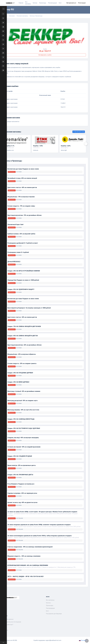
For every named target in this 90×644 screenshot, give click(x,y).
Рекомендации (50, 608)
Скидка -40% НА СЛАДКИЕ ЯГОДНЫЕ (20, 456)
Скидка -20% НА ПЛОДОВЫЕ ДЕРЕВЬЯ (20, 373)
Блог (48, 611)
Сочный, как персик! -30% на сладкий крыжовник (24, 447)
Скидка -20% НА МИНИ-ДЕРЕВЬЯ (18, 382)
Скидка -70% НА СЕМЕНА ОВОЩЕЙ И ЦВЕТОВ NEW (24, 326)
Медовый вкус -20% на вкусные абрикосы (22, 354)
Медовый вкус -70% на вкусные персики (21, 197)
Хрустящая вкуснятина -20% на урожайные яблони (24, 345)
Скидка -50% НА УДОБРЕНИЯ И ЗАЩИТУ (21, 289)
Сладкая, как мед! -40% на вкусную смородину (23, 438)
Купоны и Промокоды (36, 16)
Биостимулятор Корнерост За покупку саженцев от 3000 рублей (29, 308)
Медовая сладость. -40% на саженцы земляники (24, 556)
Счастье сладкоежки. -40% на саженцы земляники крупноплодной (30, 547)
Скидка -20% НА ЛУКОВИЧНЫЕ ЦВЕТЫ (20, 475)
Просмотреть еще (79, 132)
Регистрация (82, 3)
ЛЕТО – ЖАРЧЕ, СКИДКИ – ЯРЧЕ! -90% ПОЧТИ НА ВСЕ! (26, 576)
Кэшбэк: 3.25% (66, 146)
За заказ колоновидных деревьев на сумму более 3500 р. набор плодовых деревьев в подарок (40, 536)
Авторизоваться (71, 3)
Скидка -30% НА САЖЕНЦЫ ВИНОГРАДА (21, 419)
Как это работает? (8, 625)
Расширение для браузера (54, 614)
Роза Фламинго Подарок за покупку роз (21, 484)
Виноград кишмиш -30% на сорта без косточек (23, 410)
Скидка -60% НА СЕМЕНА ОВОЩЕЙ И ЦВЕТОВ (23, 336)
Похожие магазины (22, 16)
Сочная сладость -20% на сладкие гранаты (22, 363)
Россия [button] (82, 640)
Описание (12, 16)
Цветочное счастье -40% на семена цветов (22, 317)
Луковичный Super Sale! (15, 225)
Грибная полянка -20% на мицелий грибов (21, 234)
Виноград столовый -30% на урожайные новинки (24, 391)
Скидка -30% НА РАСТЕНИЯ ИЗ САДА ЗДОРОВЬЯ (24, 428)
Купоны (48, 603)
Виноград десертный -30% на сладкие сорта (22, 401)
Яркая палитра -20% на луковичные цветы (22, 465)
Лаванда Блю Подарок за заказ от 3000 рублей (23, 280)
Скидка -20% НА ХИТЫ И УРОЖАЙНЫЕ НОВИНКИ (24, 271)
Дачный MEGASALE (14, 262)
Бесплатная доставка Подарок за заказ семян (23, 169)
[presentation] (86, 144)
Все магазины (50, 600)
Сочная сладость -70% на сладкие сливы (21, 206)
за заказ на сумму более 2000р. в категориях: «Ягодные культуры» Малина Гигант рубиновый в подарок (42, 512)
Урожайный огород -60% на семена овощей (22, 178)
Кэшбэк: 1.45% (38, 146)
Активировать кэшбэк (45, 55)
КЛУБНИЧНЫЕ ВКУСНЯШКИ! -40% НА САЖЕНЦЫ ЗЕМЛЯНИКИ (28, 565)
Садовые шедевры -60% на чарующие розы (22, 493)
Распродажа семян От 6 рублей (18, 252)
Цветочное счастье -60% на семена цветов (22, 187)
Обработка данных (8, 619)
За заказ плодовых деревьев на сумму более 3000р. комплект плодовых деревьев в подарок (39, 525)
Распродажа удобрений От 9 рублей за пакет (23, 243)
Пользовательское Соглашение (12, 622)
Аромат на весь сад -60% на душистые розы (22, 502)
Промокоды (50, 606)
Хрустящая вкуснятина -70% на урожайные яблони (24, 215)
